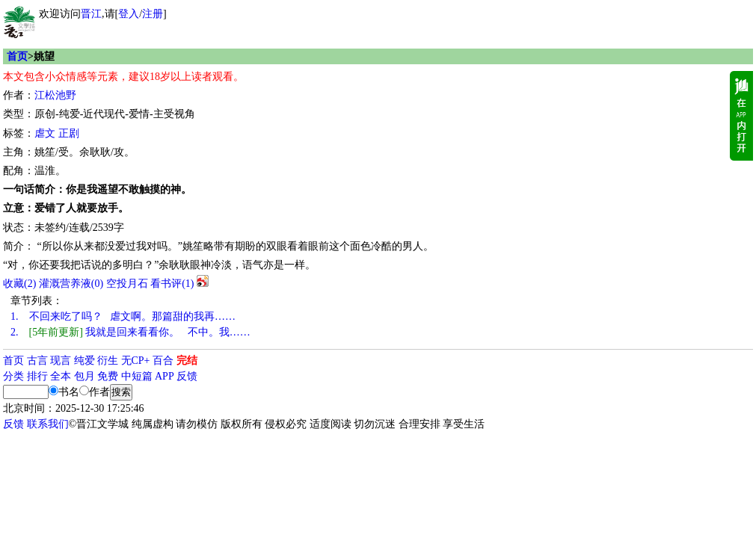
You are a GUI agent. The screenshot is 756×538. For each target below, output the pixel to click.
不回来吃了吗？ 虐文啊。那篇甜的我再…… (123, 316)
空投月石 (127, 284)
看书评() (172, 284)
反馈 (187, 376)
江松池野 (55, 95)
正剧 (69, 133)
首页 (17, 56)
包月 (84, 376)
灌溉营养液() (71, 284)
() (19, 284)
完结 (187, 361)
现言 (61, 361)
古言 (37, 361)
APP (165, 376)
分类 (13, 376)
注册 (153, 14)
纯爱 (84, 361)
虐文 (45, 133)
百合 (163, 361)
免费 (108, 376)
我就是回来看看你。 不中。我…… (130, 332)
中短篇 (137, 376)
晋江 (91, 14)
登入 (129, 14)
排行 (37, 376)
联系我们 (48, 424)
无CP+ (136, 361)
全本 (61, 376)
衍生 (108, 361)
